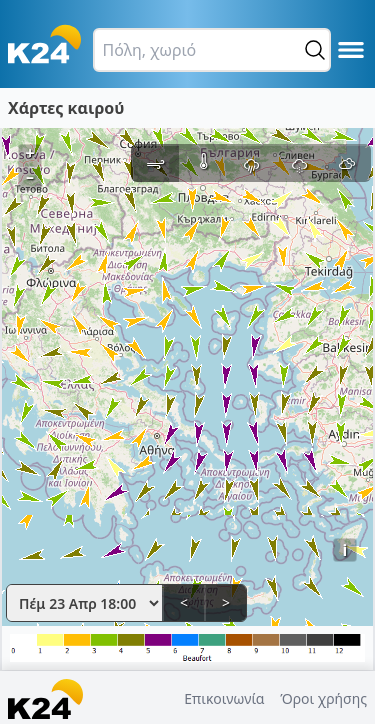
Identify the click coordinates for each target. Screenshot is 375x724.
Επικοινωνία (224, 698)
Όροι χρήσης (323, 698)
